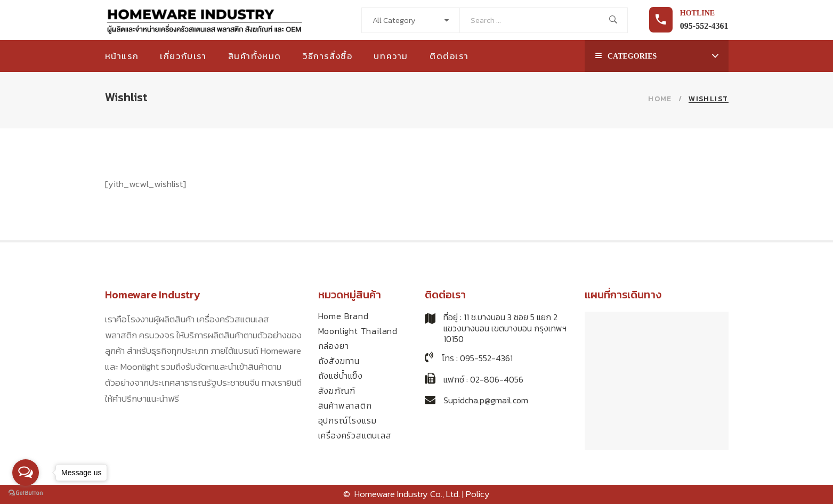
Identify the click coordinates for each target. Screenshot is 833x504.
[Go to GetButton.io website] (26, 493)
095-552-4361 (704, 26)
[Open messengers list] (26, 473)
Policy (478, 494)
